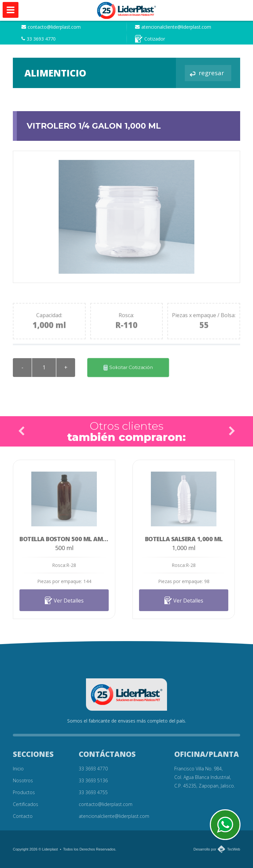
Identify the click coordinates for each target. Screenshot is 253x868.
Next (232, 431)
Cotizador (150, 39)
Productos (24, 792)
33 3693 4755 (93, 792)
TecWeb (234, 849)
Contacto (23, 816)
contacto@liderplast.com (51, 27)
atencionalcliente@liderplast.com (173, 27)
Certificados (26, 804)
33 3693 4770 (39, 39)
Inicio (18, 769)
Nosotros (23, 780)
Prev (21, 431)
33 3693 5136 (93, 780)
